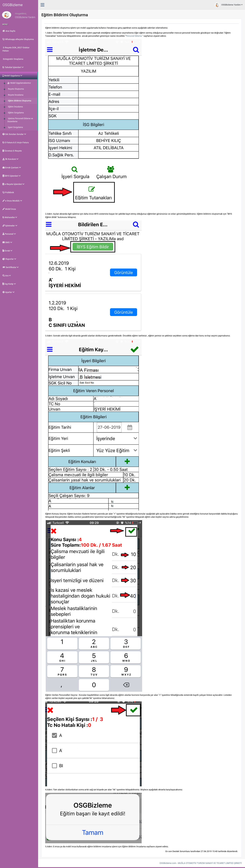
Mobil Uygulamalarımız (19, 83)
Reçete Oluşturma (16, 89)
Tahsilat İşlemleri (13, 67)
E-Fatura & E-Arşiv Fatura (16, 142)
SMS (7, 242)
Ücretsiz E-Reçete (12, 151)
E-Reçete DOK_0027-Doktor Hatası (16, 49)
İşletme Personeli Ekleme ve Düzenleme (20, 120)
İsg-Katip (9, 284)
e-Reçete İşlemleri (13, 184)
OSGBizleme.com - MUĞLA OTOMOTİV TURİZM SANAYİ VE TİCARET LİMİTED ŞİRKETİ (201, 863)
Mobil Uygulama (12, 76)
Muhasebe (10, 217)
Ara (7, 276)
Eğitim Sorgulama (16, 113)
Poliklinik (8, 192)
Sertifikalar (11, 267)
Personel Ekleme (134, 36)
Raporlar (9, 259)
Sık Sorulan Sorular (14, 134)
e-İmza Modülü (12, 201)
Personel (9, 234)
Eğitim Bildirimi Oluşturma (19, 101)
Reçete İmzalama (15, 95)
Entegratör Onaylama (13, 59)
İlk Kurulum (10, 159)
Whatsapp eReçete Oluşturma (18, 39)
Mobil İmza (9, 209)
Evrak (7, 251)
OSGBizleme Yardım (229, 5)
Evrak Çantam (12, 168)
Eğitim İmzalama (15, 107)
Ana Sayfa (9, 31)
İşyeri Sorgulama (15, 127)
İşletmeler (10, 226)
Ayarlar (8, 292)
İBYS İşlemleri (12, 176)
